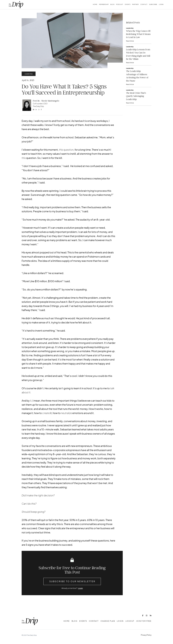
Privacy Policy (146, 635)
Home (95, 4)
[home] (16, 5)
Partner (135, 4)
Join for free (144, 621)
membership (104, 4)
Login (161, 4)
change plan (108, 621)
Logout (130, 621)
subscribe (153, 4)
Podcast (120, 4)
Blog (112, 4)
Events (128, 4)
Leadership (29, 74)
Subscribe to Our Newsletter (72, 581)
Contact (144, 4)
